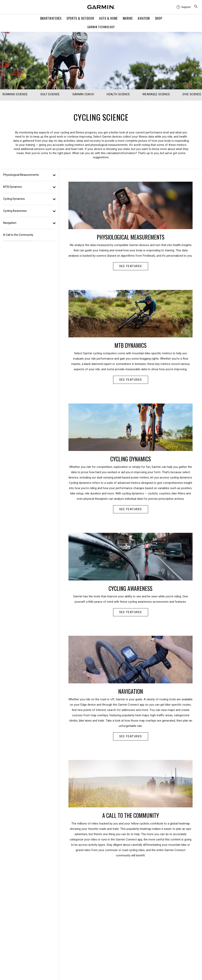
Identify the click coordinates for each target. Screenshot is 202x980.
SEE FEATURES (131, 266)
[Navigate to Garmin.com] (101, 7)
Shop (159, 18)
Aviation (144, 18)
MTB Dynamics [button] (29, 187)
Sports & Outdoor (80, 18)
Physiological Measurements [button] (29, 175)
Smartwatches (51, 18)
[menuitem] (184, 7)
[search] (196, 7)
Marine (128, 18)
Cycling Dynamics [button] (29, 199)
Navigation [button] (29, 223)
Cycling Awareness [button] (29, 211)
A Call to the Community (18, 235)
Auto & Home (108, 18)
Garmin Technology (101, 27)
